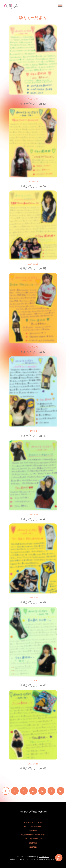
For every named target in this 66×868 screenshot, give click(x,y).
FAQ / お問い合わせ (33, 826)
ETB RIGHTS (44, 857)
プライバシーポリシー (33, 839)
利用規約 (33, 831)
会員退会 (33, 847)
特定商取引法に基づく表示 (33, 835)
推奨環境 (33, 843)
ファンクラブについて (33, 822)
